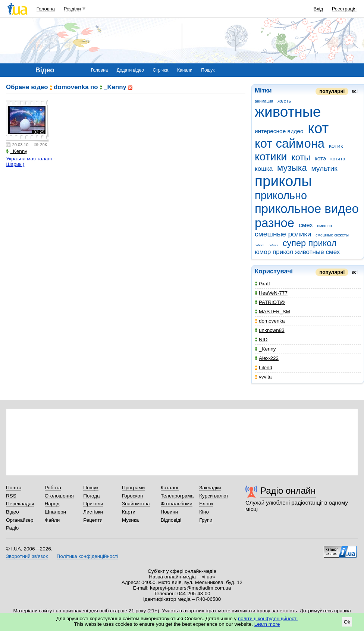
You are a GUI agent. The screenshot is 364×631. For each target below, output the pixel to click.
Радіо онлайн (288, 491)
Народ (52, 504)
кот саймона (290, 143)
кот (318, 128)
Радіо (12, 528)
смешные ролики (283, 234)
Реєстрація (344, 9)
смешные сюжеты (332, 235)
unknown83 (270, 330)
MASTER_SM (272, 312)
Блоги (206, 504)
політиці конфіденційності (268, 619)
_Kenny (265, 349)
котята (338, 159)
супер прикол (310, 243)
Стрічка (160, 70)
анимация (264, 101)
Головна (46, 9)
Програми (133, 488)
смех (306, 225)
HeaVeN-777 (271, 293)
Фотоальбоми (177, 504)
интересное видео (279, 131)
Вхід (318, 9)
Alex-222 (267, 358)
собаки (273, 245)
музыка (292, 168)
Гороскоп (132, 496)
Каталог (170, 488)
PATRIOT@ (270, 302)
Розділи (72, 9)
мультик (324, 168)
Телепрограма (177, 496)
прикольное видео (307, 209)
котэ (320, 158)
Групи (206, 520)
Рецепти (93, 520)
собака (260, 245)
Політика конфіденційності (87, 556)
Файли (52, 520)
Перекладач (20, 504)
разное (274, 223)
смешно (325, 226)
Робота (53, 488)
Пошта (14, 488)
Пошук (208, 70)
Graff (262, 284)
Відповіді (171, 520)
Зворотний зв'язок (27, 556)
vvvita (263, 377)
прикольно (281, 195)
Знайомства (136, 504)
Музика (130, 520)
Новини (170, 512)
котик (336, 146)
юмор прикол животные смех (297, 252)
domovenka (270, 321)
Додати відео (130, 70)
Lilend (263, 368)
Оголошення (59, 496)
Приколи (93, 504)
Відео (12, 512)
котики (271, 157)
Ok (347, 622)
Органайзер (20, 520)
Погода (91, 496)
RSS (11, 496)
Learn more (267, 624)
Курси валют (214, 496)
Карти (129, 512)
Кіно (204, 512)
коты (301, 157)
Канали (185, 70)
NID (261, 340)
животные (288, 112)
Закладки (210, 488)
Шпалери (55, 512)
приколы (283, 181)
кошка (264, 169)
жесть (284, 101)
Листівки (93, 512)
